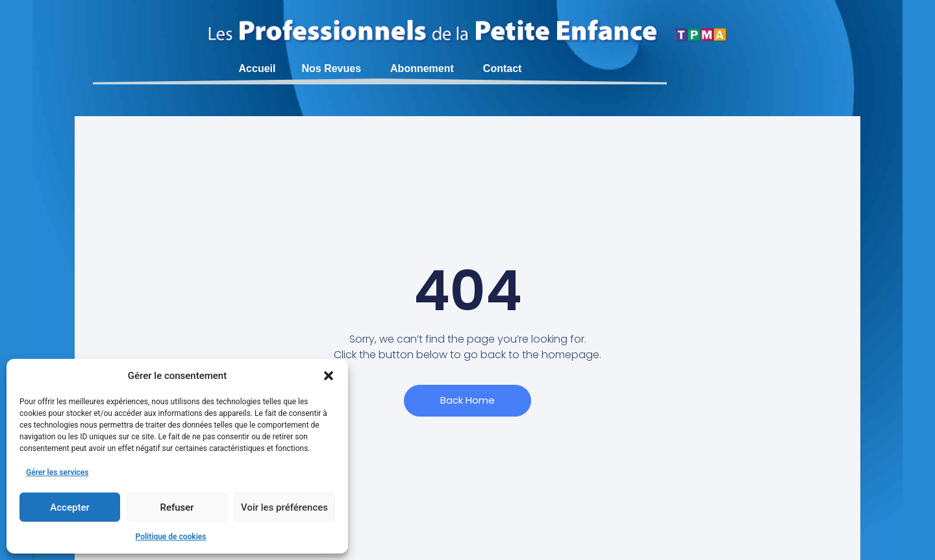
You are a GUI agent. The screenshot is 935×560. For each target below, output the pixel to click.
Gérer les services (57, 472)
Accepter (69, 507)
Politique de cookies (171, 537)
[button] (329, 376)
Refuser (177, 507)
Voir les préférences (284, 507)
